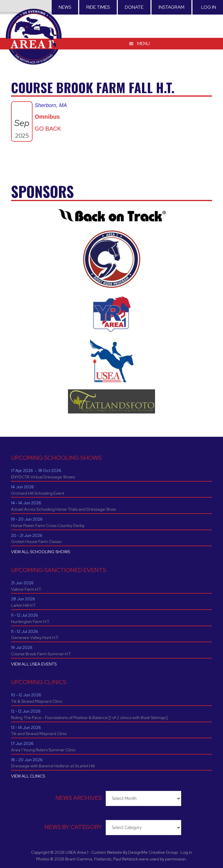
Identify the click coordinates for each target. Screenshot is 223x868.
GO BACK (48, 129)
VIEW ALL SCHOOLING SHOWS (41, 552)
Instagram (171, 7)
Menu (143, 44)
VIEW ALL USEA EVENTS (34, 664)
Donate (134, 7)
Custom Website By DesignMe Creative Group (134, 852)
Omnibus (47, 117)
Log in (209, 7)
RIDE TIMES (98, 7)
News (65, 7)
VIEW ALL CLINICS (28, 776)
